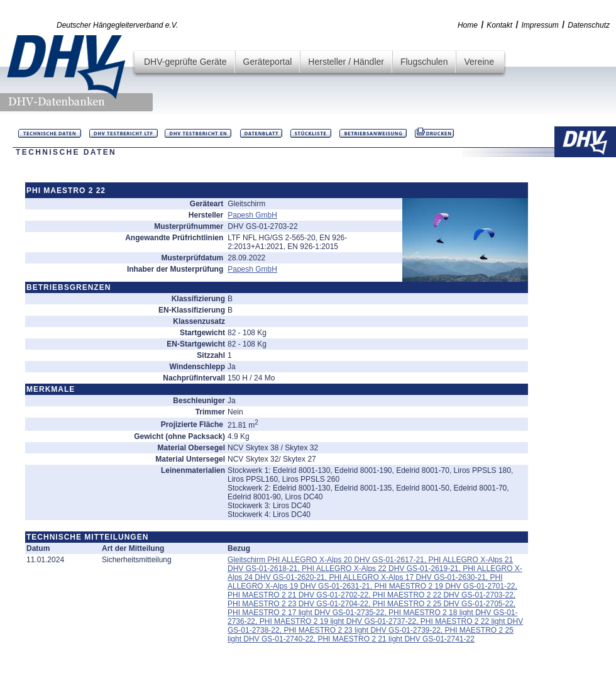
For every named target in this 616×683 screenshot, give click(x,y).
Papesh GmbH (252, 215)
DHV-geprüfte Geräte (185, 62)
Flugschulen (424, 62)
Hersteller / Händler (346, 62)
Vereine (479, 62)
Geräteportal (268, 62)
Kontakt (499, 25)
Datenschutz (589, 25)
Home (468, 25)
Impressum (540, 25)
